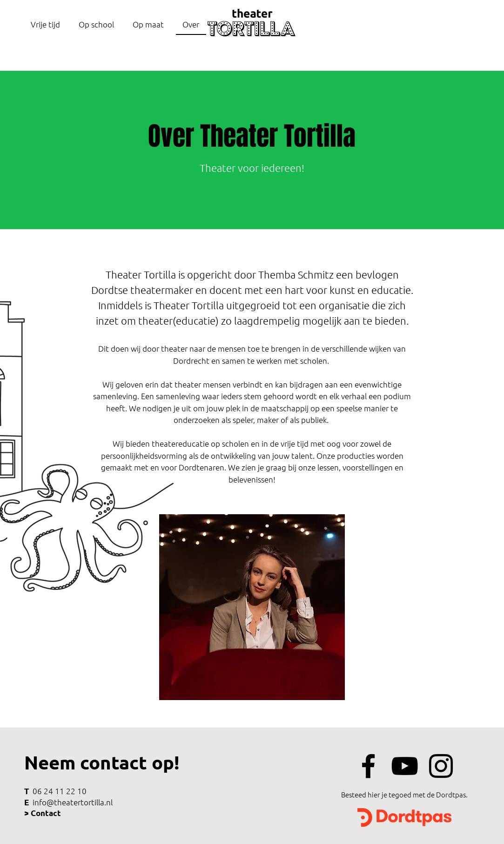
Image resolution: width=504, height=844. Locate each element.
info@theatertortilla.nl (73, 802)
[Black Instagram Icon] (441, 766)
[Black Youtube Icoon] (405, 766)
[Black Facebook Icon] (368, 766)
